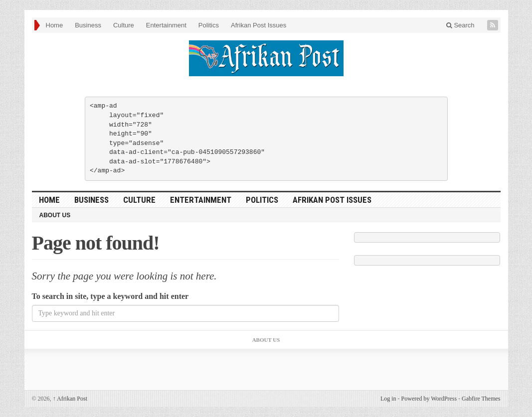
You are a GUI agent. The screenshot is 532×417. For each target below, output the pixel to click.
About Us (55, 215)
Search (460, 25)
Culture (124, 25)
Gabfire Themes (481, 399)
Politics (209, 25)
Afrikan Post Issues (259, 25)
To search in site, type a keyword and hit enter (110, 296)
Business (88, 25)
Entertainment (166, 25)
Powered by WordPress (429, 399)
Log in (388, 399)
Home (55, 25)
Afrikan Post (70, 399)
